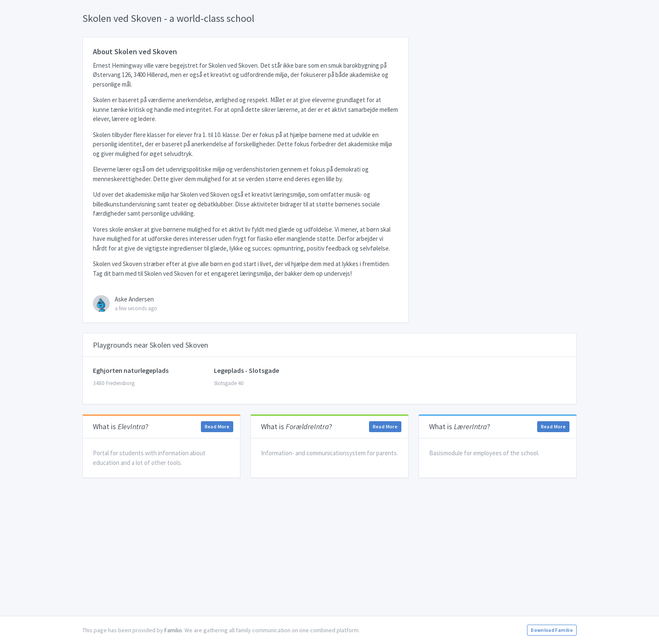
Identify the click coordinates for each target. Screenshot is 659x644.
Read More (217, 426)
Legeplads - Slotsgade (246, 370)
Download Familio (552, 630)
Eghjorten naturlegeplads (131, 370)
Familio (173, 630)
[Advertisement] (329, 547)
